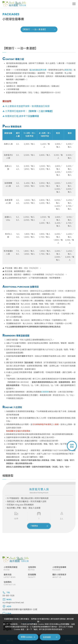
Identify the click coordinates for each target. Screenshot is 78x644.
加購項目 (35, 116)
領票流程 (68, 70)
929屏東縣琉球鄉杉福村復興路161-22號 (20, 610)
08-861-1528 (8, 596)
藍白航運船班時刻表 (38, 70)
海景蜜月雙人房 (39, 489)
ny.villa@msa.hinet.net (13, 603)
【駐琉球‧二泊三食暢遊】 (41, 111)
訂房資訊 (45, 392)
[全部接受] (50, 637)
